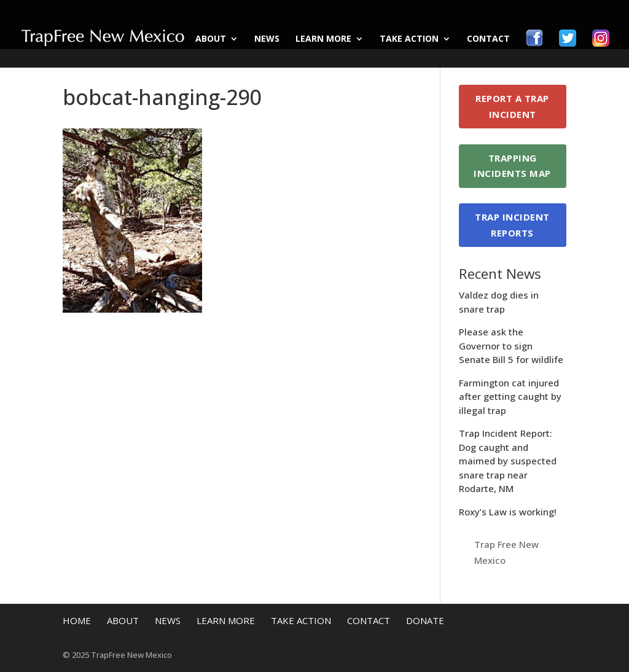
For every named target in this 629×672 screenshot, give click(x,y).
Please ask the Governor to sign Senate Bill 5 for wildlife (511, 346)
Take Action (409, 39)
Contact (488, 39)
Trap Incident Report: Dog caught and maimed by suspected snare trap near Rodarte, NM (508, 461)
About (211, 39)
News (267, 39)
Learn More (323, 39)
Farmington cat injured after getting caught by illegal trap (510, 397)
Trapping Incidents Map (512, 166)
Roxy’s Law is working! (508, 512)
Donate (425, 620)
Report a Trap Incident (512, 106)
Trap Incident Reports (512, 225)
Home (77, 620)
